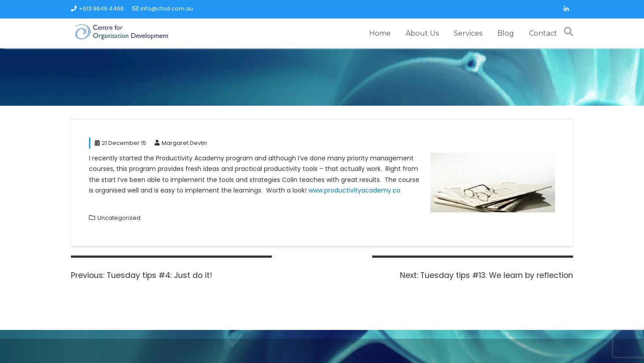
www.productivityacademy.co (354, 190)
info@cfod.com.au (163, 9)
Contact (543, 33)
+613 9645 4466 (97, 9)
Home (380, 33)
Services (468, 33)
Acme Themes (516, 347)
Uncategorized (119, 218)
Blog (506, 33)
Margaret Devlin (181, 143)
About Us (422, 33)
